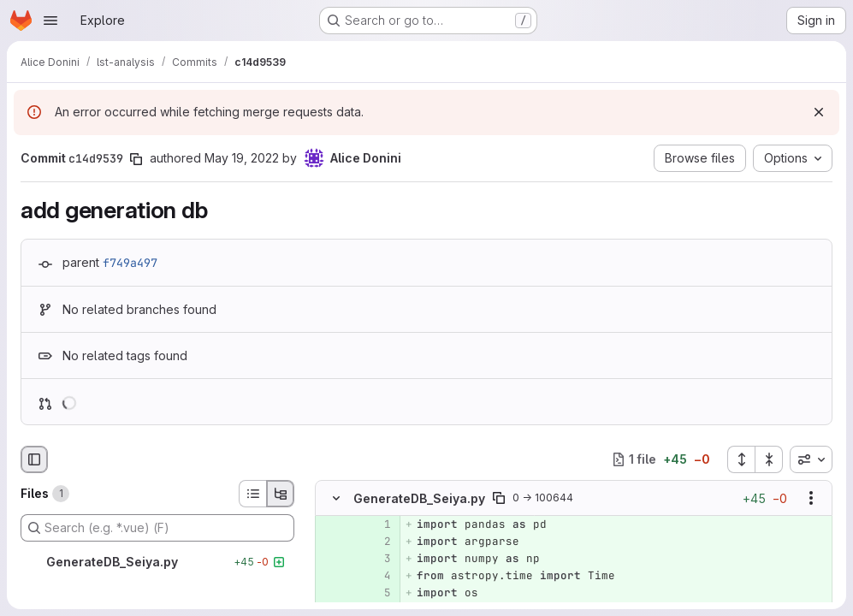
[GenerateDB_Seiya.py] (157, 562)
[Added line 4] (376, 576)
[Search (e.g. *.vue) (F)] (157, 528)
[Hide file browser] (34, 459)
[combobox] (811, 459)
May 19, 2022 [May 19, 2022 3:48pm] (242, 158)
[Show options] (811, 498)
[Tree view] (281, 494)
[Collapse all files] (769, 459)
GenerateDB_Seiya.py (419, 498)
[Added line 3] (376, 559)
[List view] (252, 494)
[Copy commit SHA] (136, 159)
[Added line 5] (376, 593)
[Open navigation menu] (50, 21)
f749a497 (130, 263)
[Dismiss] (819, 112)
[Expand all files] (741, 459)
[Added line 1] (376, 524)
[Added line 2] (376, 542)
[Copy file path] (499, 498)
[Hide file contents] (336, 498)
